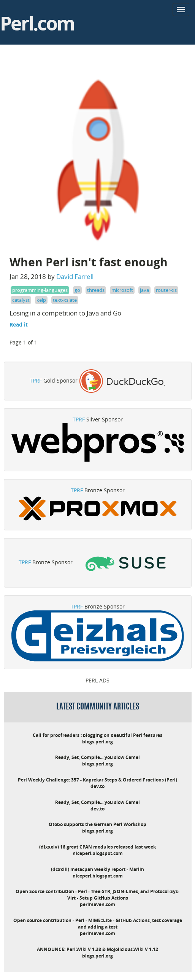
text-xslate (65, 300)
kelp (41, 300)
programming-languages (40, 290)
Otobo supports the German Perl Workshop (97, 824)
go (77, 290)
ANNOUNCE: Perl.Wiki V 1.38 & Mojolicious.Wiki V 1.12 (97, 949)
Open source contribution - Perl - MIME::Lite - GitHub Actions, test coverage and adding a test (98, 924)
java (144, 290)
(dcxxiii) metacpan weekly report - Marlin (97, 869)
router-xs (166, 290)
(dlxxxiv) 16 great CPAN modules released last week (97, 847)
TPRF (36, 380)
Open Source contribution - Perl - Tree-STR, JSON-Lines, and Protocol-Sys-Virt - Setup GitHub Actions (97, 895)
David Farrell (75, 276)
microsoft (122, 290)
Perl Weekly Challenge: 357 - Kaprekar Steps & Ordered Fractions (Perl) (97, 780)
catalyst (21, 300)
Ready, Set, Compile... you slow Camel (97, 757)
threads (96, 290)
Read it (19, 324)
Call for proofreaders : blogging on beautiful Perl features (97, 735)
